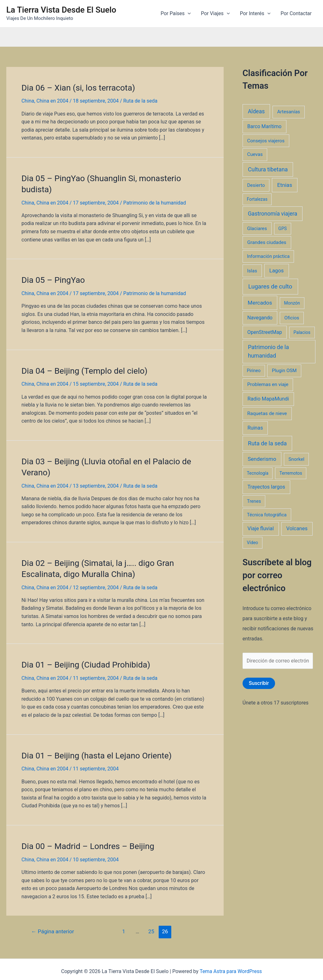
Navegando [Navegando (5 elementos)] (260, 318)
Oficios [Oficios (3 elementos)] (292, 318)
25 (152, 928)
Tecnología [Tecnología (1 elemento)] (257, 473)
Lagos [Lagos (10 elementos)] (277, 270)
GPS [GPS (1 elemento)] (282, 229)
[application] (188, 14)
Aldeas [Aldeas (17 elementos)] (256, 111)
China (28, 101)
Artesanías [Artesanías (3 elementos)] (289, 112)
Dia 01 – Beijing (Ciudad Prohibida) (85, 662)
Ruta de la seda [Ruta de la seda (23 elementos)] (267, 443)
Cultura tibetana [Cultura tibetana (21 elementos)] (268, 169)
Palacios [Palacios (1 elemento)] (302, 332)
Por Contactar (296, 13)
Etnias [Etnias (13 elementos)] (285, 185)
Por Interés (255, 14)
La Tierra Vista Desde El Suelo (61, 10)
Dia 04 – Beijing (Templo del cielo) (84, 369)
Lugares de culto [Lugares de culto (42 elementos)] (270, 286)
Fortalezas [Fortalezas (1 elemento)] (257, 199)
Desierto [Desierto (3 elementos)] (256, 185)
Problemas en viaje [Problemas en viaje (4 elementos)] (268, 384)
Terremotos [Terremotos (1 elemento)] (291, 473)
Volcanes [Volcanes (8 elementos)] (297, 529)
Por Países (176, 14)
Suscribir (259, 683)
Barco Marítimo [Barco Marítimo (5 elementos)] (264, 126)
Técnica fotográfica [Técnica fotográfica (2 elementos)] (267, 515)
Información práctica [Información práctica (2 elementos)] (268, 256)
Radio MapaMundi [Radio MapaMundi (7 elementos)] (268, 399)
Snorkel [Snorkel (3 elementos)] (297, 459)
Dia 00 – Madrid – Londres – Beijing (87, 842)
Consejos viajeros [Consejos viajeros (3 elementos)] (266, 141)
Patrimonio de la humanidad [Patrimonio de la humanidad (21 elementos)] (268, 351)
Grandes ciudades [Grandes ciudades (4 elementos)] (267, 242)
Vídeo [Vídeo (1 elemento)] (252, 543)
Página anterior (53, 928)
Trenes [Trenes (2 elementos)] (254, 501)
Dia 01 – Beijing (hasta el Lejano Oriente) (96, 752)
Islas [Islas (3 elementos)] (252, 271)
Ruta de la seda (141, 101)
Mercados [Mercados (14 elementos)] (260, 303)
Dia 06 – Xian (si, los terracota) (78, 87)
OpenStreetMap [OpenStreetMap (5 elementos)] (265, 332)
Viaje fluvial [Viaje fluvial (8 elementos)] (261, 529)
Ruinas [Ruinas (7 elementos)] (255, 428)
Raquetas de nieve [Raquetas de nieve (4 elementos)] (267, 413)
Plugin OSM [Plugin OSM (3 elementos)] (284, 371)
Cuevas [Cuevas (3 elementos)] (255, 154)
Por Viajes (215, 14)
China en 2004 (53, 101)
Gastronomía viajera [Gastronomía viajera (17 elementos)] (273, 214)
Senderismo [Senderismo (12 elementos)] (262, 459)
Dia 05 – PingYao (53, 279)
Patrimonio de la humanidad (155, 202)
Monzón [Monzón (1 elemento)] (292, 303)
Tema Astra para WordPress (231, 968)
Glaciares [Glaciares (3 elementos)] (257, 229)
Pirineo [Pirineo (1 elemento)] (254, 371)
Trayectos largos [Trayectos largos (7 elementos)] (266, 487)
